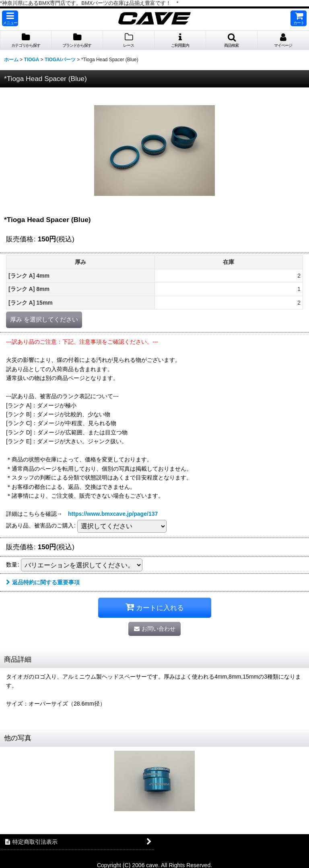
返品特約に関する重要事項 (43, 582)
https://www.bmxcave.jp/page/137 (113, 514)
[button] (10, 18)
